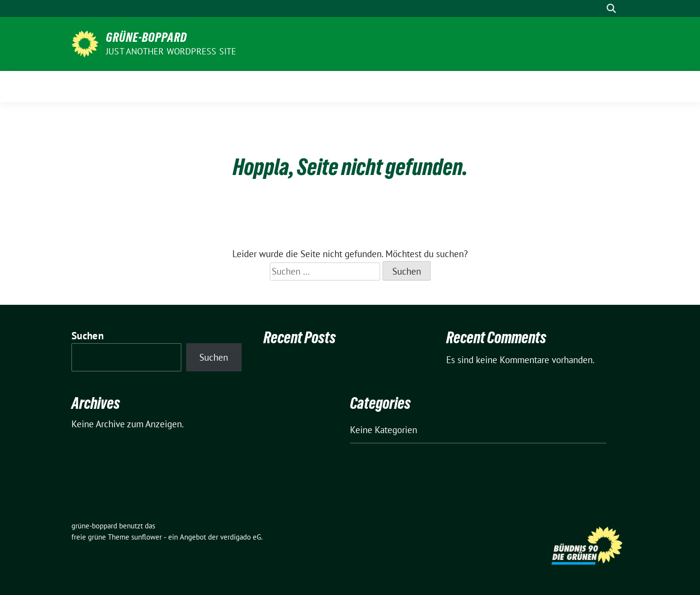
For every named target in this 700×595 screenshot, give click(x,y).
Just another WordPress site (171, 51)
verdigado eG (241, 537)
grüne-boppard (147, 37)
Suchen (87, 336)
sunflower (147, 537)
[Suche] (597, 9)
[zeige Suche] (611, 9)
